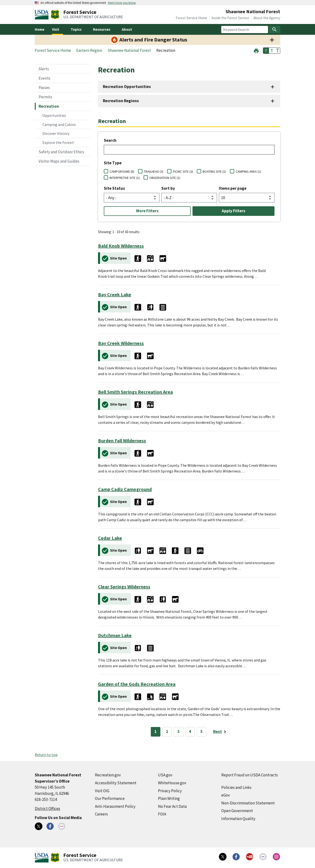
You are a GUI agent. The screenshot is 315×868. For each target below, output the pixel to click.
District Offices (47, 809)
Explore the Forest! (58, 142)
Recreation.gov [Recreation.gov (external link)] (108, 775)
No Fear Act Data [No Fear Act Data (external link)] (172, 806)
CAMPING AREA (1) (248, 171)
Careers (101, 814)
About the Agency (267, 18)
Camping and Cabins (59, 124)
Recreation (49, 106)
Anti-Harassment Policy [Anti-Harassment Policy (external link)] (115, 806)
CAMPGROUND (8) (122, 171)
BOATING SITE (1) (214, 171)
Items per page (233, 188)
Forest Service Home (191, 18)
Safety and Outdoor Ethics (61, 152)
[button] (256, 50)
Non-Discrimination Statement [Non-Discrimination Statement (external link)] (248, 803)
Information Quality (238, 819)
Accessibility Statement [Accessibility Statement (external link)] (116, 783)
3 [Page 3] (178, 732)
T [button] (266, 51)
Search (110, 140)
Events (44, 78)
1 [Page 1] (155, 732)
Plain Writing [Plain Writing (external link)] (169, 798)
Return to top (46, 755)
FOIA (162, 814)
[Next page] (220, 732)
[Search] (274, 30)
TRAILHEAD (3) (154, 171)
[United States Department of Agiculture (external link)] (43, 15)
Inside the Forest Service (230, 18)
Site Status (114, 188)
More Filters (147, 211)
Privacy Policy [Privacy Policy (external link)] (170, 791)
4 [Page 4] (190, 732)
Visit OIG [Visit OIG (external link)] (102, 791)
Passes (44, 88)
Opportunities (54, 115)
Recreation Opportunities (127, 87)
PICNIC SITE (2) (183, 171)
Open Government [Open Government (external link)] (237, 811)
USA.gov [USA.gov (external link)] (165, 775)
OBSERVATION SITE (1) (165, 178)
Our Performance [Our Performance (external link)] (110, 798)
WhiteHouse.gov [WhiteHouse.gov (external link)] (172, 783)
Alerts (44, 69)
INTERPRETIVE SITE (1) (125, 178)
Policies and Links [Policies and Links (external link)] (236, 787)
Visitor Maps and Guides (59, 161)
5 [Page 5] (201, 732)
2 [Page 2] (167, 732)
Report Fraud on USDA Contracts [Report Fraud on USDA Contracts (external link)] (250, 775)
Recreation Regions (121, 101)
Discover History (56, 133)
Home (40, 29)
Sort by (168, 188)
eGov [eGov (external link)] (226, 795)
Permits (45, 97)
